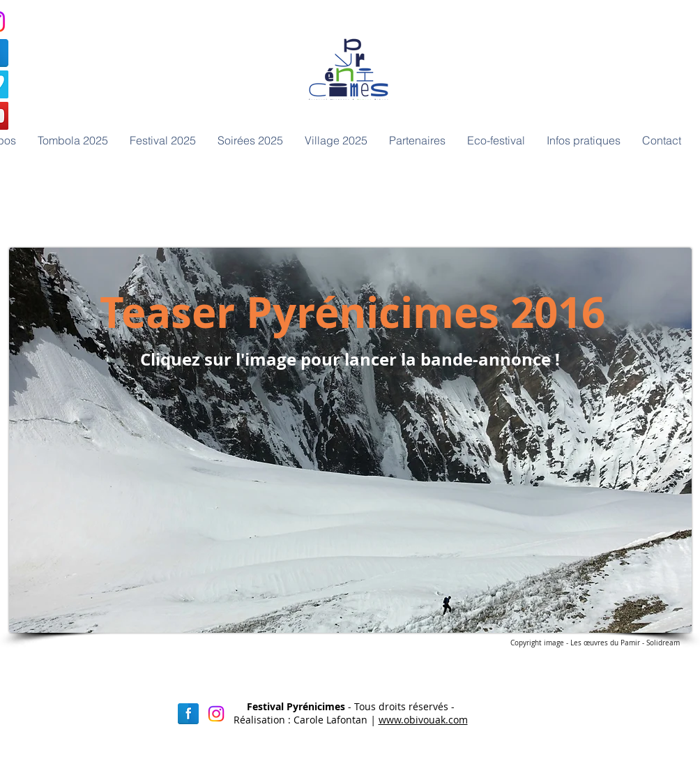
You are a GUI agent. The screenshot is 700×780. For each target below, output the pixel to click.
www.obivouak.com (423, 720)
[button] (250, 140)
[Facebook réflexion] (188, 714)
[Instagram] (216, 714)
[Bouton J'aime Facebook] (484, 176)
